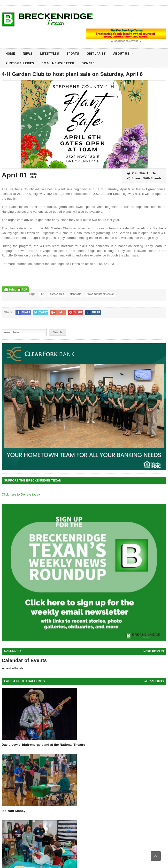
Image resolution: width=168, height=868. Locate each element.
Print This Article (141, 173)
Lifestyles (50, 53)
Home (10, 53)
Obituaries (97, 53)
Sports (73, 53)
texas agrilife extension (100, 294)
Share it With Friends (144, 179)
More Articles (154, 651)
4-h (42, 294)
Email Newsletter (59, 63)
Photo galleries (20, 63)
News (28, 53)
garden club (57, 294)
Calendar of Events (24, 660)
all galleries (154, 682)
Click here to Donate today (21, 494)
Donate (89, 63)
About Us (124, 54)
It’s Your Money (14, 811)
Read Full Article (12, 669)
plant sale (76, 294)
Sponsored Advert (126, 41)
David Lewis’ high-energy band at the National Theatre (43, 745)
